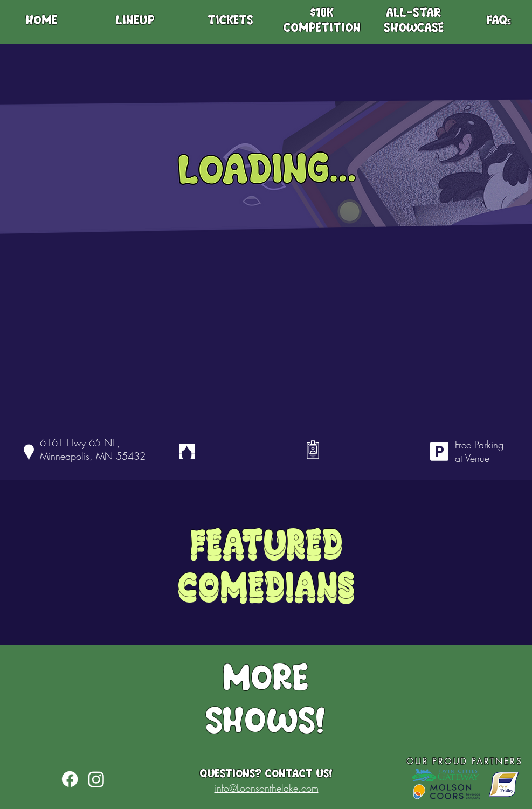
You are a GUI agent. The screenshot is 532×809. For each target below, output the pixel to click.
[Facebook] (70, 779)
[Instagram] (96, 779)
